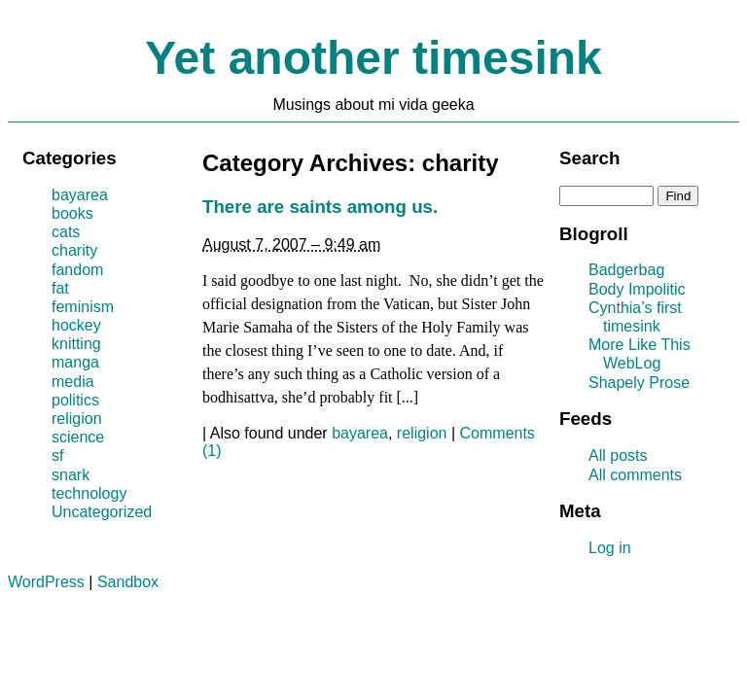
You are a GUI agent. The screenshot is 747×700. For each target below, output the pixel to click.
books (72, 213)
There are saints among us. (320, 207)
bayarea (360, 433)
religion (422, 433)
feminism (83, 307)
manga (75, 362)
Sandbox (128, 582)
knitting (76, 344)
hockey (76, 325)
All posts (618, 455)
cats (66, 232)
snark (71, 475)
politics (75, 400)
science (78, 437)
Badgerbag (626, 270)
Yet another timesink (373, 58)
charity (74, 250)
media (73, 382)
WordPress (46, 582)
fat (60, 288)
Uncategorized (102, 512)
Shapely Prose (639, 383)
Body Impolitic (637, 289)
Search (589, 158)
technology (89, 493)
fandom (77, 270)
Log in (610, 548)
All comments (635, 475)
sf (57, 455)
